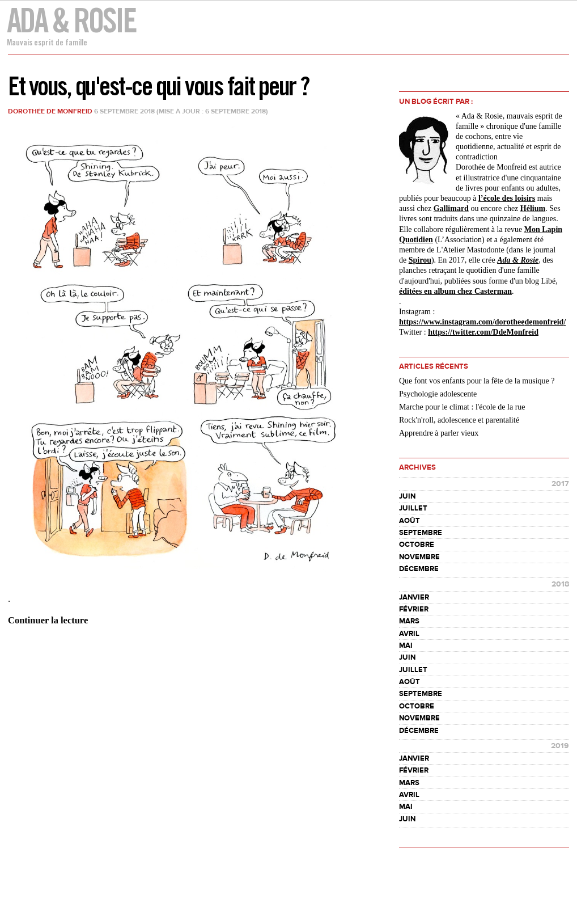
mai (406, 645)
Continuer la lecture (48, 620)
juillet (413, 508)
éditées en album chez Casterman (455, 291)
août (410, 521)
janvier (414, 597)
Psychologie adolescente (438, 394)
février (414, 609)
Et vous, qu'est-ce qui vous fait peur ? (158, 86)
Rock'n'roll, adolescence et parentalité (459, 420)
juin (407, 496)
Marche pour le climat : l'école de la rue (462, 407)
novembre (419, 557)
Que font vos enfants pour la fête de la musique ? (477, 381)
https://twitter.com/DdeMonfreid (483, 332)
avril (409, 634)
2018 (560, 584)
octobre (417, 545)
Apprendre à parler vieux (439, 433)
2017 (560, 484)
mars (409, 621)
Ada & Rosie (71, 20)
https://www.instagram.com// (482, 322)
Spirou (420, 260)
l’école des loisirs (507, 198)
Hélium (533, 208)
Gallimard (451, 208)
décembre (419, 569)
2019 (560, 746)
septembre (421, 533)
